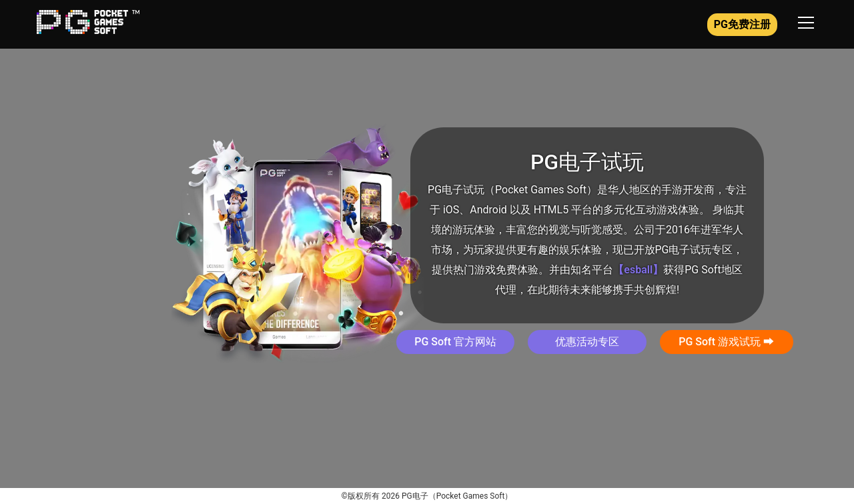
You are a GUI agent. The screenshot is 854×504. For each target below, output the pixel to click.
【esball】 (638, 270)
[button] (455, 342)
